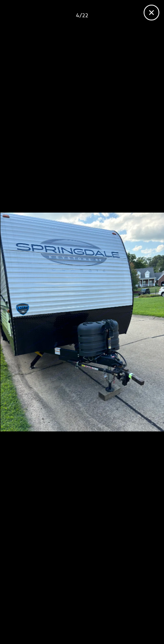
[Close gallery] (151, 13)
